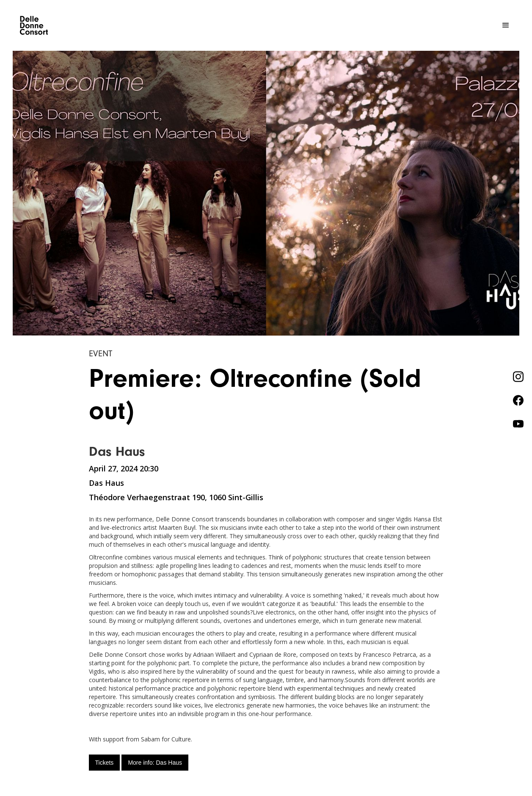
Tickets (105, 763)
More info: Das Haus (155, 763)
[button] (506, 25)
